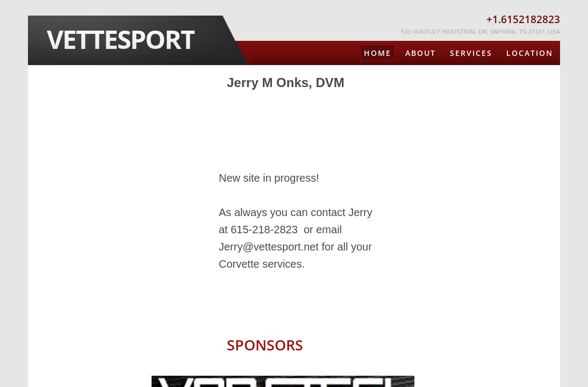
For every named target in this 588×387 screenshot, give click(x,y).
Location (530, 53)
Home (378, 53)
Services (471, 53)
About (421, 53)
